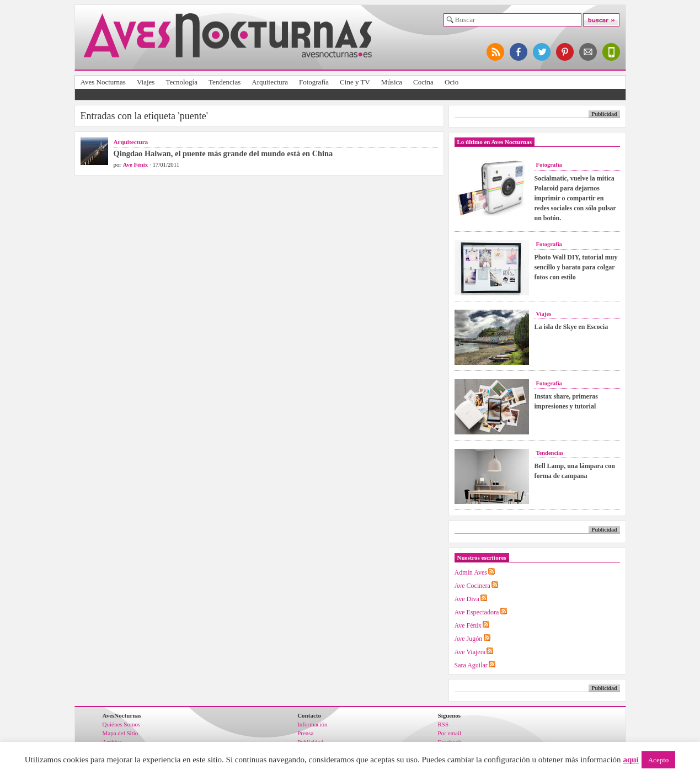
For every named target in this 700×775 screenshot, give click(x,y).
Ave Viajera (470, 652)
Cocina (423, 82)
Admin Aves (471, 572)
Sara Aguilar (471, 665)
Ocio (451, 82)
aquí (630, 760)
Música (392, 82)
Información (312, 724)
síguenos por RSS (496, 52)
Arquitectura (270, 82)
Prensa (305, 733)
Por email (450, 733)
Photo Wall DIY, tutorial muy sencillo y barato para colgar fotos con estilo (576, 267)
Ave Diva (467, 599)
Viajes (146, 82)
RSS (443, 724)
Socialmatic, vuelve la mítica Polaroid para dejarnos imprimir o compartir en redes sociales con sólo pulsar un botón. (575, 198)
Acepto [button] (659, 760)
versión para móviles (612, 52)
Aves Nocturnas (103, 82)
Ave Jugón (469, 639)
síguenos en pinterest (565, 52)
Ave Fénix (136, 164)
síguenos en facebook (519, 52)
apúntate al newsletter (589, 52)
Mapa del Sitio (121, 733)
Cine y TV (355, 82)
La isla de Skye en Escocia (571, 327)
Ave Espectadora (477, 612)
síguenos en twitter (542, 52)
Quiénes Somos (122, 724)
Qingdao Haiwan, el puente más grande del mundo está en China (223, 153)
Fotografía (314, 82)
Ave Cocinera (472, 586)
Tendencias (225, 82)
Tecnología (181, 82)
